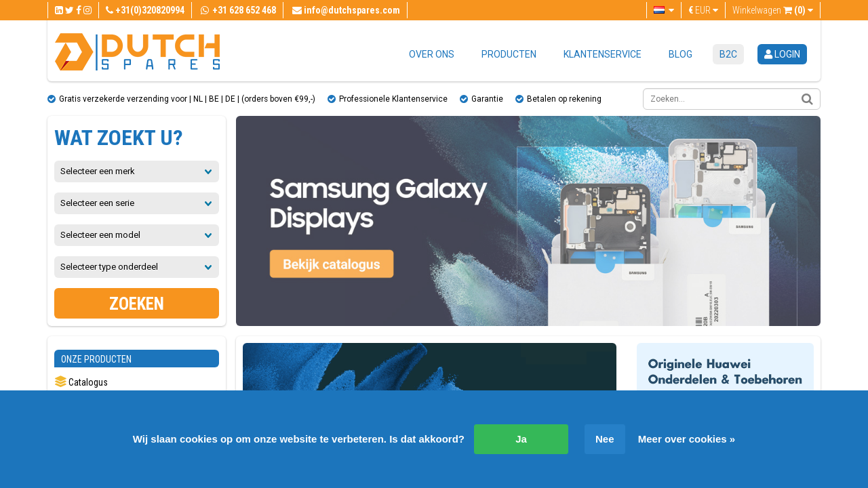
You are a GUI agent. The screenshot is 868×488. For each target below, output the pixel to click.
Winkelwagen (773, 10)
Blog (680, 54)
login (782, 54)
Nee (605, 439)
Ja (521, 439)
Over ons (432, 54)
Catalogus (81, 382)
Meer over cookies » (687, 439)
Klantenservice (603, 54)
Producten (509, 54)
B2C (728, 54)
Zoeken (137, 304)
